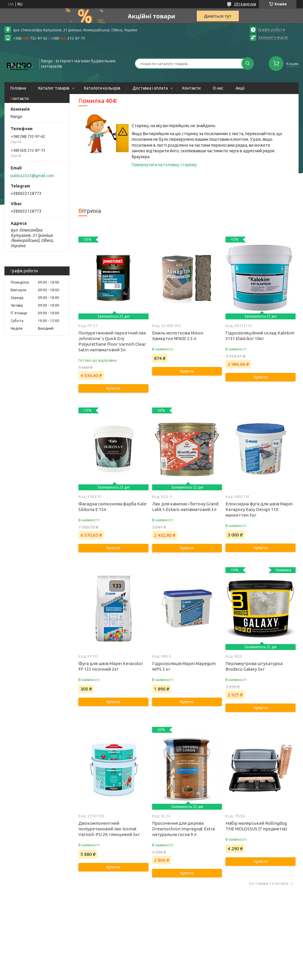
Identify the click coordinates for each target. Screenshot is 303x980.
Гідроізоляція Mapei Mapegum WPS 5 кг (184, 666)
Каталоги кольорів (102, 88)
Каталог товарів (54, 88)
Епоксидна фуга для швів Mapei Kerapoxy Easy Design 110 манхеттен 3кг (259, 509)
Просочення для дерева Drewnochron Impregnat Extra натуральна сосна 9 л (183, 829)
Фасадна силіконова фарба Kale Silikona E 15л (112, 507)
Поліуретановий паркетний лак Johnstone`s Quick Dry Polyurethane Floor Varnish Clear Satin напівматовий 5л (112, 341)
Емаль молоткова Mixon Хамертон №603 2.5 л (178, 336)
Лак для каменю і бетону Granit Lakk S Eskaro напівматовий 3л (186, 507)
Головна (18, 88)
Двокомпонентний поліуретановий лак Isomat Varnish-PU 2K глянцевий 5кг (109, 829)
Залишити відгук (273, 37)
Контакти (191, 88)
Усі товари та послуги (269, 883)
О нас (218, 88)
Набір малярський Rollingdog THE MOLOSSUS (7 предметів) (256, 826)
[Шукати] (248, 64)
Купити (113, 388)
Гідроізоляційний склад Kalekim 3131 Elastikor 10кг (260, 336)
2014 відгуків (245, 4)
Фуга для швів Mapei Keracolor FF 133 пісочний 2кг (111, 666)
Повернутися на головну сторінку (164, 165)
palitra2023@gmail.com (32, 176)
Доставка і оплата (150, 88)
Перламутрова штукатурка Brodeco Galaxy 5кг (254, 666)
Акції (240, 88)
